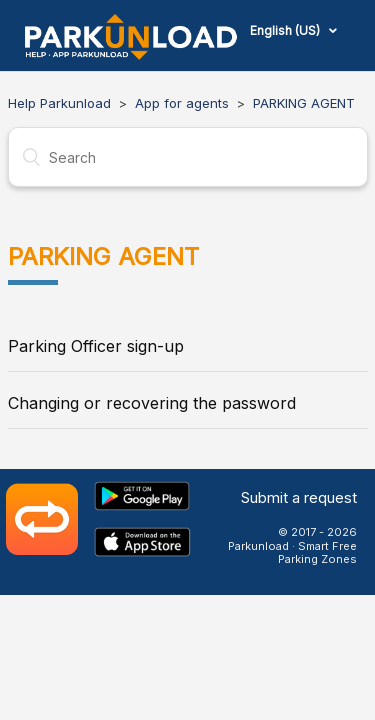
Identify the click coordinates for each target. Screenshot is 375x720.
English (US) (286, 30)
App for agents (182, 103)
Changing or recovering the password (152, 403)
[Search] (188, 157)
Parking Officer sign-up (96, 346)
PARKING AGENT (304, 103)
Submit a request (299, 497)
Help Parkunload (59, 103)
